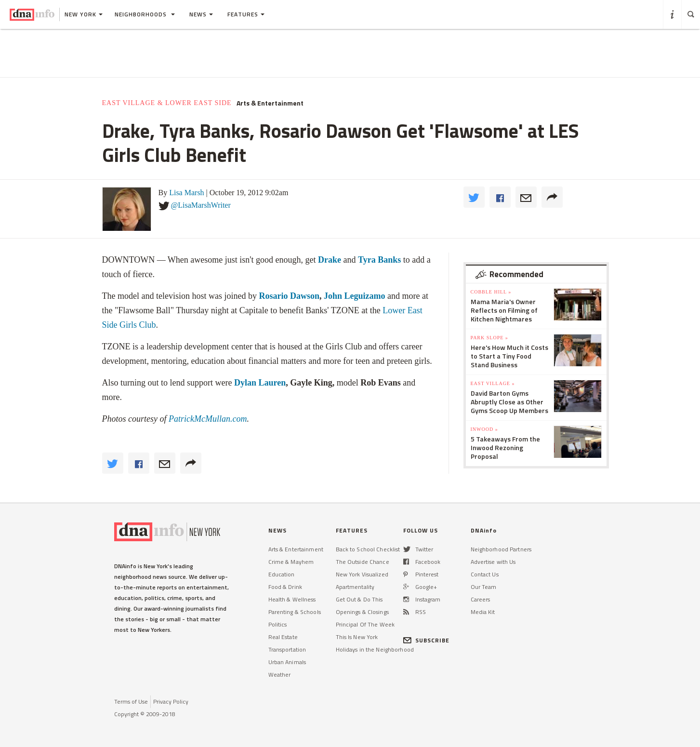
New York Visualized (362, 574)
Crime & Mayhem (291, 562)
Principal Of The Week (365, 624)
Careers (481, 599)
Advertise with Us (493, 562)
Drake (330, 260)
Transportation (287, 649)
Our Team (484, 587)
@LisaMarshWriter (201, 205)
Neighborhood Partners (501, 549)
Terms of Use (131, 701)
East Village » (493, 383)
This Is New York (357, 637)
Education (282, 574)
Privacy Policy (171, 701)
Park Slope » (489, 338)
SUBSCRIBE (427, 640)
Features (246, 14)
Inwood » (484, 429)
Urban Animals (287, 662)
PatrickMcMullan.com (208, 419)
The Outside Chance (363, 562)
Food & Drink (285, 587)
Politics (278, 624)
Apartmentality (355, 587)
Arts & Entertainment (270, 103)
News (201, 14)
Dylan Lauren (260, 383)
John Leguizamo (353, 296)
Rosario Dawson (289, 296)
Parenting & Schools (295, 612)
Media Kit (483, 612)
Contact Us (485, 574)
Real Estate (283, 637)
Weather (280, 674)
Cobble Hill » (491, 292)
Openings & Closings (362, 612)
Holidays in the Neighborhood (375, 649)
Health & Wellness (292, 599)
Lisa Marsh (186, 193)
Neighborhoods (145, 14)
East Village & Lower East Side (167, 103)
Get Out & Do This (359, 599)
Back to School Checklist (368, 549)
